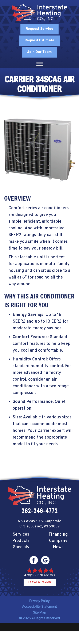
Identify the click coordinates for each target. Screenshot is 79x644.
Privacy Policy (39, 601)
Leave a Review (40, 582)
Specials (21, 547)
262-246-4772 (40, 511)
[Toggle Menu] (40, 64)
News (58, 547)
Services (21, 535)
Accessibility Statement (39, 606)
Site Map (40, 612)
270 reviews (46, 575)
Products (21, 541)
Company (58, 541)
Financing (58, 535)
